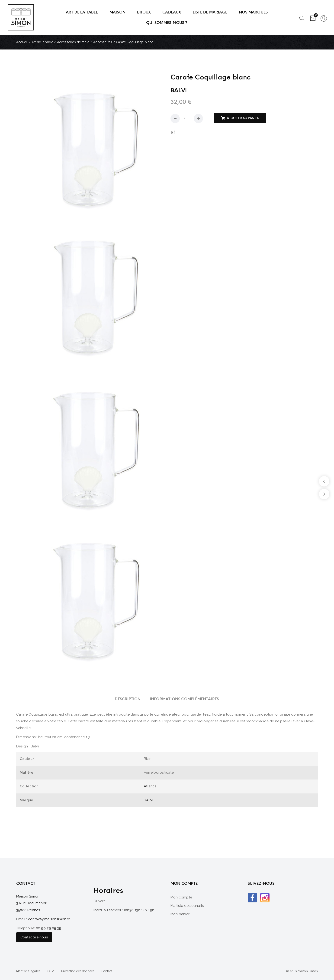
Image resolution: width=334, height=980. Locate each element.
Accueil (22, 42)
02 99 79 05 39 (49, 928)
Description (128, 699)
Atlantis (150, 786)
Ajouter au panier (243, 118)
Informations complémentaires (185, 699)
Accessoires (103, 42)
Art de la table (42, 42)
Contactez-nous (34, 937)
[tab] (128, 699)
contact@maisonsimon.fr (49, 919)
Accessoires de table (73, 42)
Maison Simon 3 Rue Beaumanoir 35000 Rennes (32, 903)
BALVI (148, 800)
